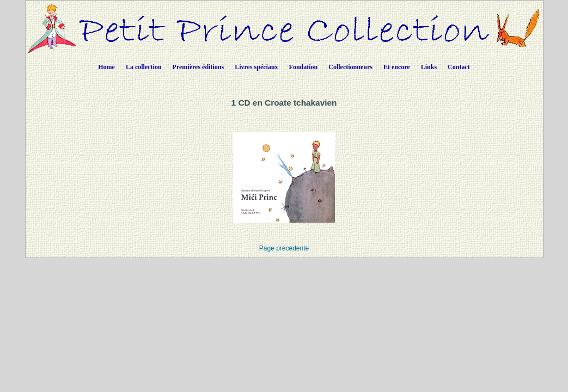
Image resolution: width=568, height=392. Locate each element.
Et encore (397, 67)
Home (106, 67)
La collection (144, 67)
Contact (459, 67)
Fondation (304, 67)
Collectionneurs (350, 67)
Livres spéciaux (256, 67)
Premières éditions (199, 67)
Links (429, 67)
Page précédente (284, 248)
